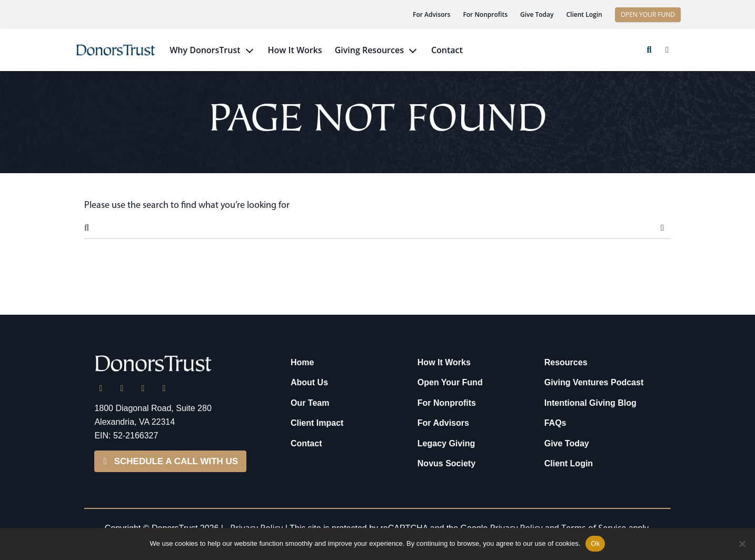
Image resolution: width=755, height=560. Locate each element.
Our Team (310, 403)
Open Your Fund (450, 382)
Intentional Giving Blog (590, 403)
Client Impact (317, 423)
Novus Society (446, 463)
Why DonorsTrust (205, 50)
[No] (742, 544)
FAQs (555, 423)
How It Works (295, 50)
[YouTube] (164, 388)
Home (302, 362)
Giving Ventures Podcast (594, 382)
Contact (447, 50)
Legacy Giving (446, 443)
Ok (595, 543)
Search (662, 228)
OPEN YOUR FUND (648, 14)
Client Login (584, 14)
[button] (649, 50)
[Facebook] (143, 388)
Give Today (537, 14)
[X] (122, 388)
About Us (309, 382)
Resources (566, 362)
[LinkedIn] (101, 388)
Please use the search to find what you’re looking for (187, 205)
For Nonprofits (485, 14)
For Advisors (431, 14)
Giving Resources (369, 50)
